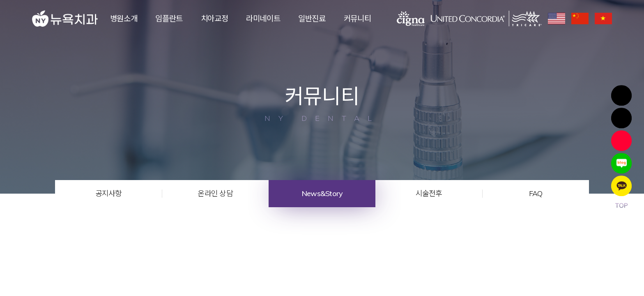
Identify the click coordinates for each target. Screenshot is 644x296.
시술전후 (429, 193)
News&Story (322, 193)
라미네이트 (263, 18)
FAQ (536, 193)
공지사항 (109, 193)
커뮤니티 (358, 18)
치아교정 (215, 18)
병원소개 (124, 18)
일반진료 (312, 18)
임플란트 (169, 18)
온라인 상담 (215, 193)
